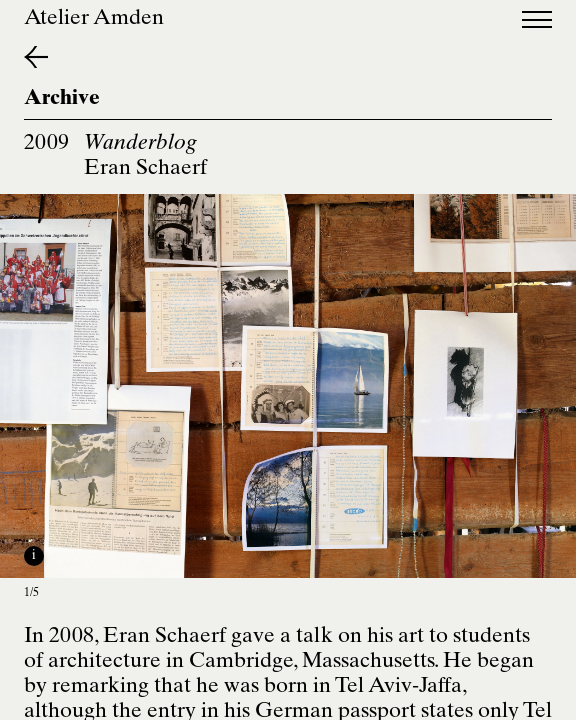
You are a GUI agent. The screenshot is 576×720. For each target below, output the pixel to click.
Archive (62, 99)
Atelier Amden (94, 19)
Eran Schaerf (145, 169)
